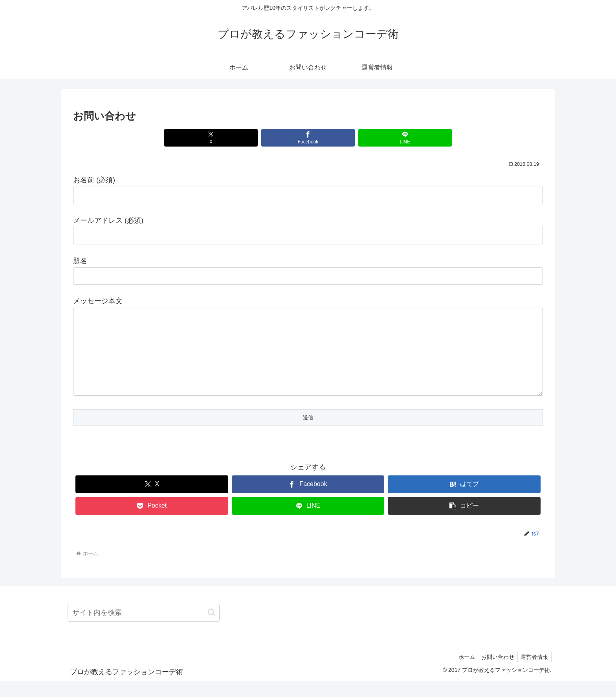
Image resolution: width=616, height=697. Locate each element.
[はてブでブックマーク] (464, 500)
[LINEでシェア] (387, 138)
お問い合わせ (495, 673)
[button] (464, 522)
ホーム (462, 673)
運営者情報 (533, 673)
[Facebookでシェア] (308, 138)
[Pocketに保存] (152, 522)
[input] (144, 628)
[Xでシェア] (229, 138)
